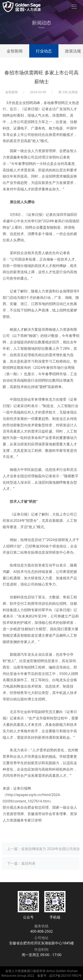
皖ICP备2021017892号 (66, 975)
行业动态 (44, 51)
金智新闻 (15, 51)
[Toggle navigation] (74, 7)
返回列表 (28, 863)
